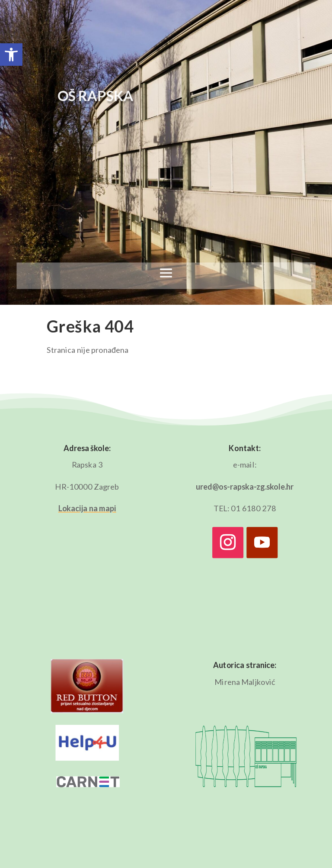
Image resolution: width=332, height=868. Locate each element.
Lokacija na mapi (87, 508)
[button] (11, 55)
